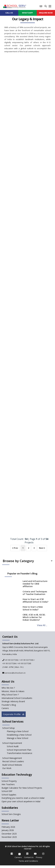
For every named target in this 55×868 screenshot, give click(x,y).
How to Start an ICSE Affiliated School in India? (35, 600)
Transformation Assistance (20, 753)
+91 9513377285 (24, 663)
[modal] (48, 773)
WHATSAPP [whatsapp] (27, 13)
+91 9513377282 (11, 660)
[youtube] (35, 854)
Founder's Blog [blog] (9, 705)
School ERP (7, 791)
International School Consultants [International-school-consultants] (17, 698)
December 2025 (9, 834)
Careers (18, 857)
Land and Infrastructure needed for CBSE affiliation (35, 584)
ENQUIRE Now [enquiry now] (46, 13)
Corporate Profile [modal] (14, 714)
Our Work (7, 768)
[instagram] (43, 854)
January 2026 (8, 830)
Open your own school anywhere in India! (21, 801)
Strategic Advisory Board (13, 701)
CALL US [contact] (9, 13)
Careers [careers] (5, 708)
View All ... (42, 625)
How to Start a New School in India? (33, 608)
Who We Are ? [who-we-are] (8, 688)
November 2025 (9, 837)
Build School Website (12, 765)
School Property (9, 781)
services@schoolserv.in (15, 673)
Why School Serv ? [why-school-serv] (10, 695)
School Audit (13, 746)
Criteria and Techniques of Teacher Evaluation (35, 593)
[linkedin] (27, 854)
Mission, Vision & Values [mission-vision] (13, 691)
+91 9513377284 (9, 663)
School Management (12, 758)
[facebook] (12, 854)
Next (42, 548)
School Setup (8, 728)
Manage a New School (17, 738)
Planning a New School (18, 731)
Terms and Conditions (28, 861)
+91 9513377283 (27, 660)
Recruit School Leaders (13, 761)
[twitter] (20, 854)
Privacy (39, 857)
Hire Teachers (8, 784)
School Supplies (9, 795)
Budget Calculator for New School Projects (22, 788)
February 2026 (8, 827)
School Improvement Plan (19, 750)
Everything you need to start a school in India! (23, 798)
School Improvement (12, 743)
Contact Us (29, 857)
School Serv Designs (11, 814)
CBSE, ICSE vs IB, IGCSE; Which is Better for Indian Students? (34, 617)
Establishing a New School (19, 735)
